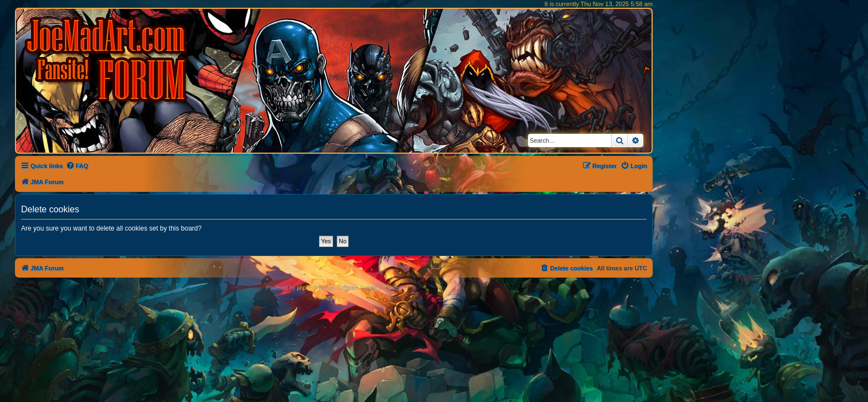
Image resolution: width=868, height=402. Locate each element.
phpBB (305, 288)
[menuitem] (77, 166)
